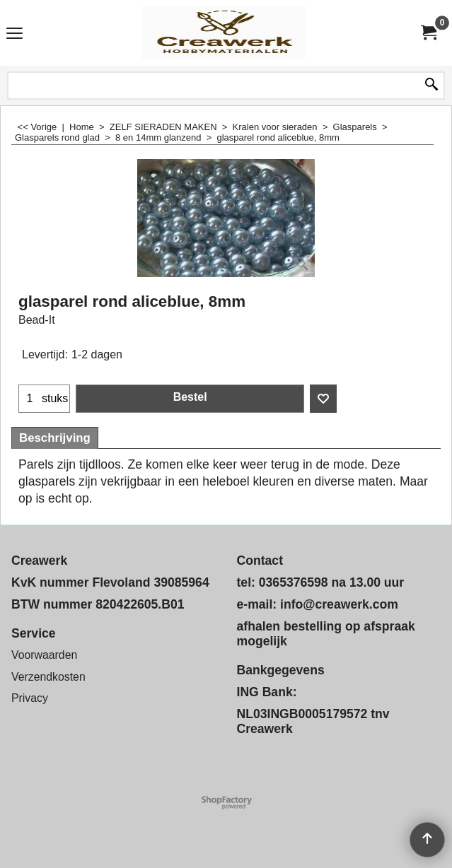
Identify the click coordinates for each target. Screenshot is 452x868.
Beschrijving (55, 438)
